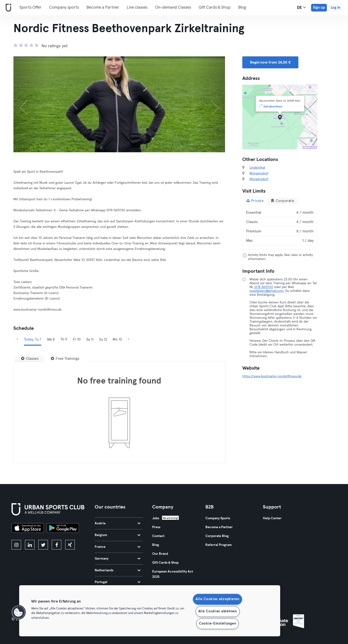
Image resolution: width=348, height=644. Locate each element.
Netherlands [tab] (118, 570)
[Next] (209, 104)
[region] (150, 611)
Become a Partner (103, 8)
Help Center (272, 518)
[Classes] (30, 359)
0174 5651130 (263, 287)
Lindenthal (257, 168)
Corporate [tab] (282, 201)
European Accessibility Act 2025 (173, 574)
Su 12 (103, 340)
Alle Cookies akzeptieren (217, 599)
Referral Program (219, 545)
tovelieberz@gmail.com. (267, 291)
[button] (18, 612)
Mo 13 (117, 340)
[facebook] (57, 545)
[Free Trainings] (65, 359)
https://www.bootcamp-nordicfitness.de (272, 376)
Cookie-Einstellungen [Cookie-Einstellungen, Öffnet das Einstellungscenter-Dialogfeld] (217, 624)
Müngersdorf (259, 173)
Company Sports (218, 518)
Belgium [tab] (118, 535)
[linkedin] (30, 545)
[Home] (7, 8)
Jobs (156, 518)
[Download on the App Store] (28, 529)
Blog (242, 8)
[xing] (70, 545)
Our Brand (160, 554)
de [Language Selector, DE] (301, 7)
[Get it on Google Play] (63, 529)
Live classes (137, 8)
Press (156, 527)
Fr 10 (77, 340)
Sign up (319, 8)
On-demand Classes (173, 8)
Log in (336, 8)
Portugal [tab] (118, 582)
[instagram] (16, 545)
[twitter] (43, 545)
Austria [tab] (118, 523)
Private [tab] (255, 201)
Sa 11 (90, 340)
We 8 (51, 340)
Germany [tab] (118, 559)
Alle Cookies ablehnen (218, 611)
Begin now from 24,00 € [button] (270, 62)
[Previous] (29, 104)
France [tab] (118, 547)
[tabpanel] (280, 227)
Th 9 (64, 340)
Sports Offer (30, 8)
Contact (158, 536)
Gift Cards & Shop (215, 8)
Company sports (64, 8)
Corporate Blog (217, 536)
